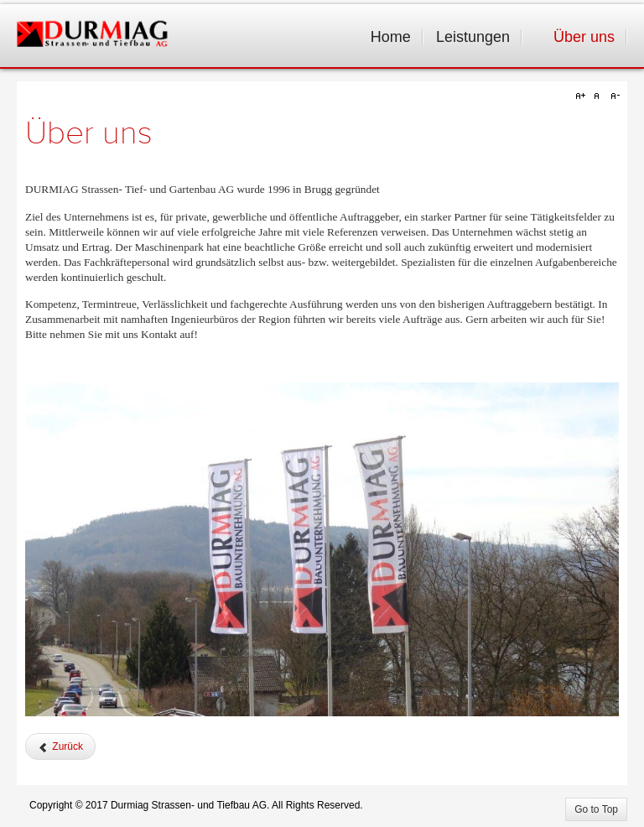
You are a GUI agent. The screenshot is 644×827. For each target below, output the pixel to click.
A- (613, 96)
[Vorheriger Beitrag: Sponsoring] (60, 746)
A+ (583, 96)
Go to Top (596, 809)
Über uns (89, 133)
